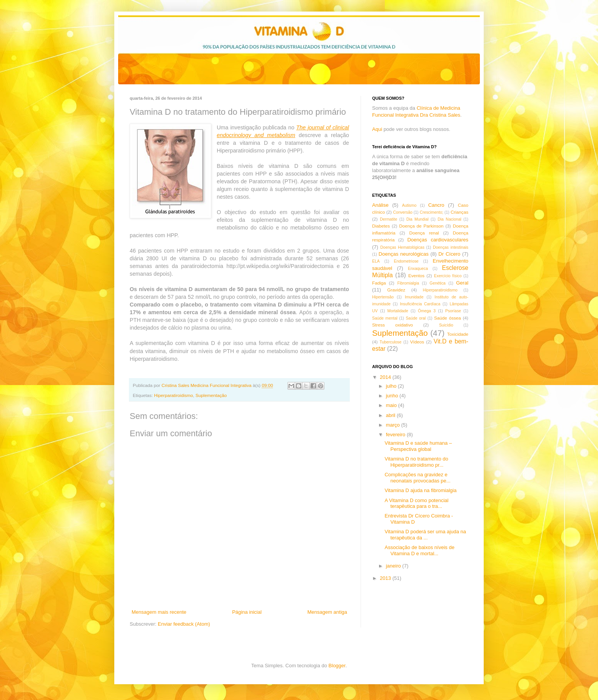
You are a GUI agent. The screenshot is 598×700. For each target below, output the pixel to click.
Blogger (337, 666)
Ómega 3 (427, 311)
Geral (462, 283)
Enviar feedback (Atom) (184, 624)
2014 (386, 377)
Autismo (409, 205)
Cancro (436, 205)
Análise (380, 205)
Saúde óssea (448, 318)
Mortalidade (398, 311)
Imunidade (414, 297)
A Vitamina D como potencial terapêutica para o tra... (416, 503)
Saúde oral (416, 318)
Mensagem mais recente (159, 612)
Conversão (403, 212)
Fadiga (379, 283)
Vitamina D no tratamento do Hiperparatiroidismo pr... (416, 462)
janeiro (394, 566)
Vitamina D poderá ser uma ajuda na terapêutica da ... (425, 535)
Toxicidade (458, 334)
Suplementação (211, 395)
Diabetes (381, 226)
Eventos (416, 275)
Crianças (459, 212)
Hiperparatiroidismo (173, 395)
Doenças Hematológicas (402, 247)
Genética (438, 283)
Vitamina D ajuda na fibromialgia (420, 490)
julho (392, 386)
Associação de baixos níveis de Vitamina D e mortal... (419, 550)
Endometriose (406, 261)
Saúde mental (385, 318)
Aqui (377, 129)
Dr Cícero (449, 254)
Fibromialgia (408, 283)
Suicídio (446, 325)
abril (391, 415)
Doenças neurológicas (404, 254)
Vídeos (417, 342)
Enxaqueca (418, 269)
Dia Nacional (449, 219)
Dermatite (388, 219)
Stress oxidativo (393, 325)
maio (392, 405)
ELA (376, 261)
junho (393, 396)
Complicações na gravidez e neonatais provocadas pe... (417, 478)
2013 (386, 578)
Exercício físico (448, 276)
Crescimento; (432, 212)
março (394, 425)
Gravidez (396, 290)
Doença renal (424, 233)
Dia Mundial (418, 219)
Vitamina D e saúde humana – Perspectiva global (418, 446)
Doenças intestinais (451, 247)
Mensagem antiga (327, 612)
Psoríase (453, 311)
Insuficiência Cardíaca (420, 304)
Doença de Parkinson (421, 226)
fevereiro (396, 435)
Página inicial (247, 612)
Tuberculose (391, 342)
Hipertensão (383, 297)
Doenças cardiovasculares (438, 240)
